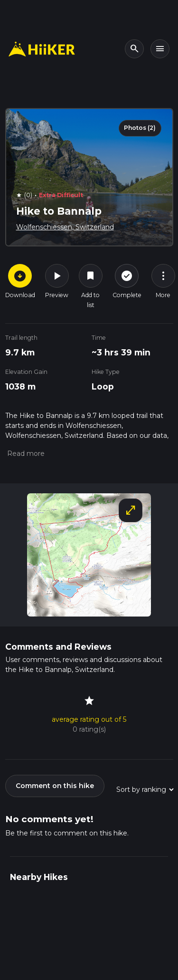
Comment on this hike (55, 786)
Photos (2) (140, 128)
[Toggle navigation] (160, 49)
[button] (25, 454)
